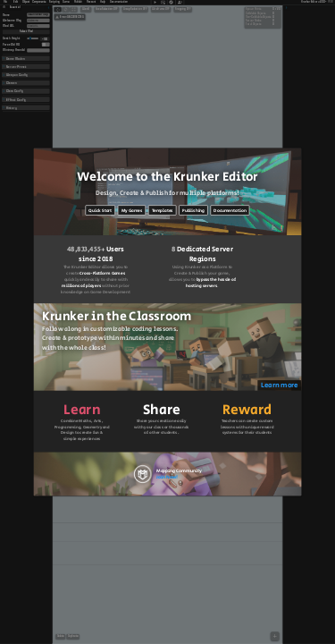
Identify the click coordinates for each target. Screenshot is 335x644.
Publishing (193, 210)
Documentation (230, 210)
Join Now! (167, 477)
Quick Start (100, 210)
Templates (163, 210)
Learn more (279, 385)
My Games (132, 210)
